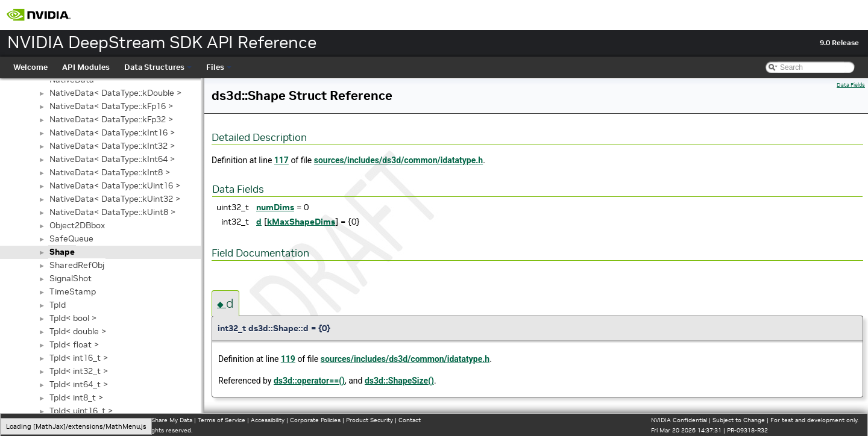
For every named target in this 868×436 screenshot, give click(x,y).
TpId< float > (74, 344)
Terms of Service (222, 420)
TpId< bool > (73, 318)
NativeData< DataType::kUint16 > (115, 185)
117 (281, 160)
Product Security (370, 420)
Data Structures (158, 67)
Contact (410, 420)
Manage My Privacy (78, 420)
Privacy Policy (28, 420)
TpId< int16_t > (79, 358)
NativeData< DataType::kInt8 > (110, 172)
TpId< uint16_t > (81, 411)
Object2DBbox (77, 225)
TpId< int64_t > (79, 384)
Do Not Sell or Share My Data (151, 420)
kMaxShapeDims (301, 222)
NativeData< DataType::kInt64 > (112, 159)
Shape (62, 252)
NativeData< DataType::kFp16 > (111, 106)
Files (219, 67)
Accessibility (268, 420)
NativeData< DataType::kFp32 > (111, 119)
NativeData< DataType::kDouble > (115, 93)
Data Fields (851, 85)
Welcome (30, 67)
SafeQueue (71, 238)
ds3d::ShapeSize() (399, 381)
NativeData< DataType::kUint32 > (115, 199)
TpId (58, 305)
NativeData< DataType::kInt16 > (112, 132)
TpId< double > (78, 331)
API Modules (86, 67)
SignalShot (71, 278)
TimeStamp (73, 291)
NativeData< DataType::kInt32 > (112, 146)
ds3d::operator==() (309, 381)
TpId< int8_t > (76, 397)
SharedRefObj (77, 265)
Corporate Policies (315, 420)
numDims (275, 207)
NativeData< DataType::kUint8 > (112, 212)
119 (288, 359)
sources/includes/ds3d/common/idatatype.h (398, 160)
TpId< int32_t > (79, 371)
